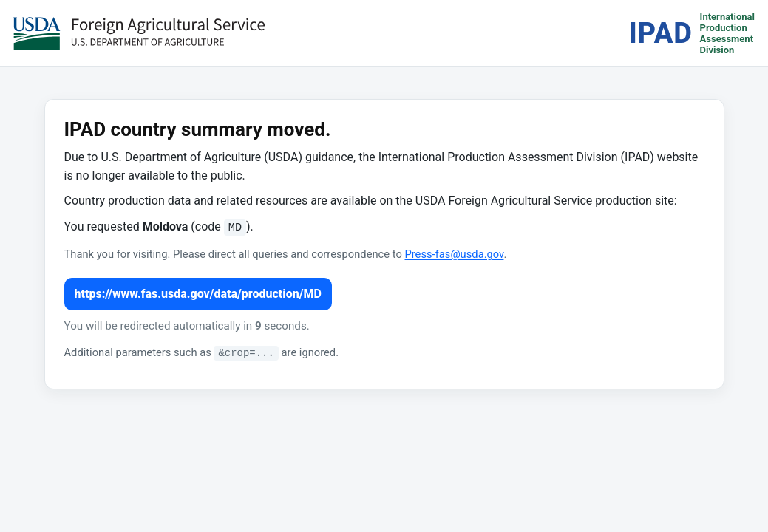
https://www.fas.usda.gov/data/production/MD (198, 294)
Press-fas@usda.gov (454, 254)
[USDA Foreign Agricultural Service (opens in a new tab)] (139, 33)
